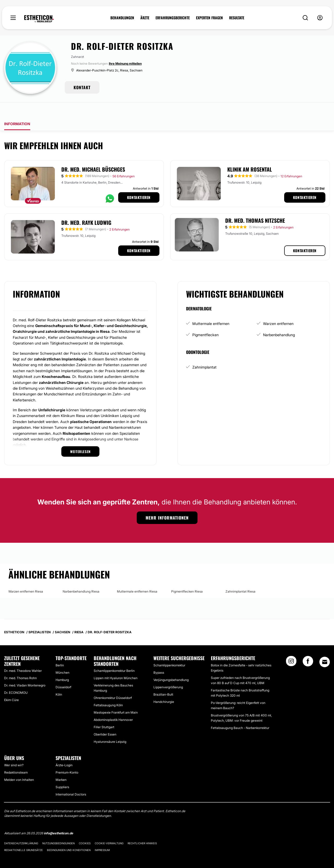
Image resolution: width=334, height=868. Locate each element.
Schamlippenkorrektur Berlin (114, 656)
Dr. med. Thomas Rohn (20, 663)
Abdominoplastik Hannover (113, 705)
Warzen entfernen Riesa (26, 577)
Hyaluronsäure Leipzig (110, 727)
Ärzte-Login (64, 751)
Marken (61, 765)
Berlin (60, 651)
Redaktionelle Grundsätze (23, 835)
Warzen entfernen (278, 309)
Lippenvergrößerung (168, 673)
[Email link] (325, 647)
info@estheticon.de (58, 819)
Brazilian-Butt (163, 680)
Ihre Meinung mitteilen (125, 64)
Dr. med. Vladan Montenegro (25, 671)
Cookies (85, 829)
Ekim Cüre (11, 685)
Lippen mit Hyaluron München (116, 663)
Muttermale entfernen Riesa (137, 577)
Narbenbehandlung (279, 320)
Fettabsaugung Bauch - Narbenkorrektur (240, 713)
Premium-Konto (67, 758)
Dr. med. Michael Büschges (93, 155)
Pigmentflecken (205, 320)
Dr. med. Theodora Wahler (23, 656)
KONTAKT (82, 87)
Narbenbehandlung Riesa (81, 577)
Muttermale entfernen (211, 309)
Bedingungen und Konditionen (69, 835)
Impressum (102, 835)
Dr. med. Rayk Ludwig (86, 208)
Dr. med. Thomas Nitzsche (255, 206)
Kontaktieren (139, 183)
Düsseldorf (63, 673)
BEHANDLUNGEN (122, 18)
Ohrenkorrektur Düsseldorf (113, 683)
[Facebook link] (308, 648)
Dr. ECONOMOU (16, 678)
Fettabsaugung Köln (108, 691)
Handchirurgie (164, 687)
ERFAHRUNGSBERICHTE (173, 18)
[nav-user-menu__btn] (320, 18)
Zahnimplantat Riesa (240, 577)
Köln (59, 680)
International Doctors (71, 780)
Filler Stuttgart (104, 712)
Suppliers (62, 772)
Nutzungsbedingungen (58, 829)
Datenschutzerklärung (21, 829)
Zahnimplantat (204, 352)
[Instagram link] (291, 648)
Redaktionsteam (16, 758)
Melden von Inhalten (19, 765)
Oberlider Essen (105, 720)
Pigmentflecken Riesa (187, 577)
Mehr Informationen (167, 503)
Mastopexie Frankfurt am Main (116, 698)
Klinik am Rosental (250, 155)
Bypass (159, 658)
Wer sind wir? (14, 751)
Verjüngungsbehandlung (171, 665)
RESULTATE (237, 18)
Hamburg (62, 665)
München (62, 658)
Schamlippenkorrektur (169, 651)
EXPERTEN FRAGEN (209, 18)
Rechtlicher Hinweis (142, 829)
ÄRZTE (145, 18)
